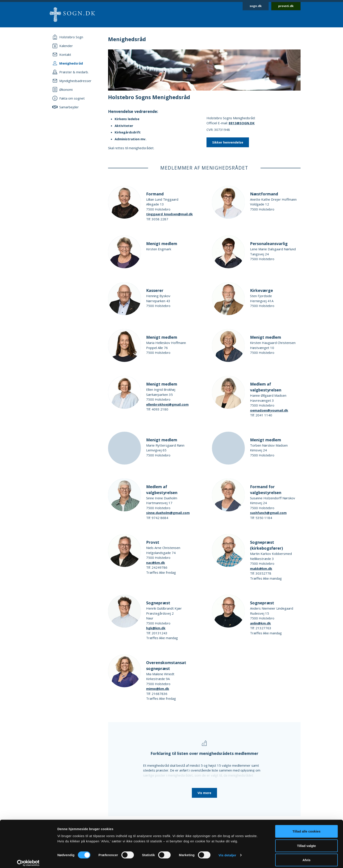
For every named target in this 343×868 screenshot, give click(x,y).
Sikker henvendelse (228, 142)
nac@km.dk (156, 563)
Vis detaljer (227, 851)
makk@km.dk (261, 568)
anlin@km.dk (260, 623)
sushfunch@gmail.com (268, 513)
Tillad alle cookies (306, 828)
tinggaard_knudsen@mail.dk (169, 214)
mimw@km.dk (158, 689)
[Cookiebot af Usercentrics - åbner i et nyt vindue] (28, 859)
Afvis (307, 856)
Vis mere (204, 793)
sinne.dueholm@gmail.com (168, 513)
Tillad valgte (306, 842)
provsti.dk (286, 6)
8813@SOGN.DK (242, 123)
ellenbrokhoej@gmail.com (167, 404)
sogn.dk (256, 6)
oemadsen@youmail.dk (269, 410)
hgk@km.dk (156, 628)
